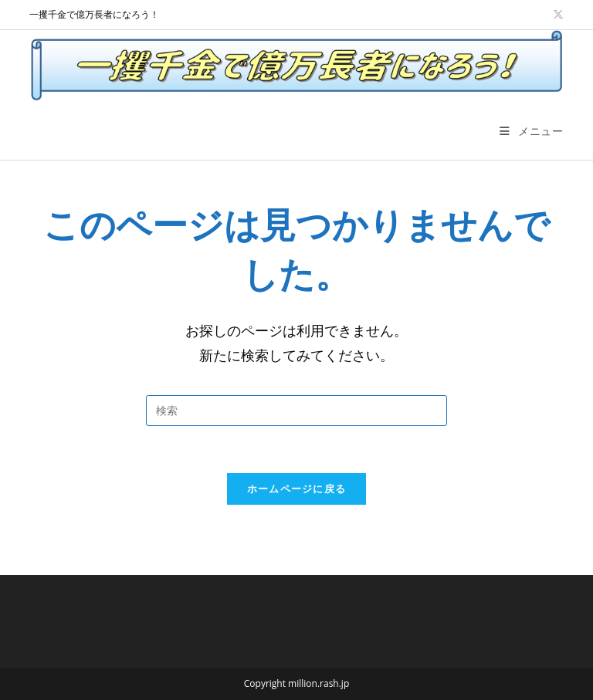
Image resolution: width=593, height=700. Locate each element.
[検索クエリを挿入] (296, 411)
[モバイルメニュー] (531, 131)
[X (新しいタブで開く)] (557, 15)
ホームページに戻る (297, 489)
